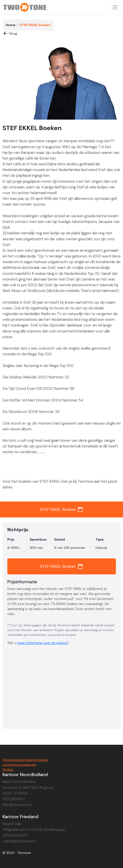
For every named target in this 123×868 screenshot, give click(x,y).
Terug (10, 33)
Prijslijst (8, 769)
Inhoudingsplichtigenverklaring (25, 760)
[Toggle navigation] (115, 7)
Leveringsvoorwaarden (20, 765)
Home (11, 25)
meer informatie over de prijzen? (43, 643)
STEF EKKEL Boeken (61, 509)
